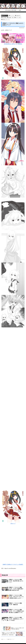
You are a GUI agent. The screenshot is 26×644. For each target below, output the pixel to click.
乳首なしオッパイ (5, 20)
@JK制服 (4, 18)
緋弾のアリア (5, 16)
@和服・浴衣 (10, 18)
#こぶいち (12, 16)
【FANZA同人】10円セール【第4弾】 (13, 39)
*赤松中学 (18, 16)
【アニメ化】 (18, 18)
